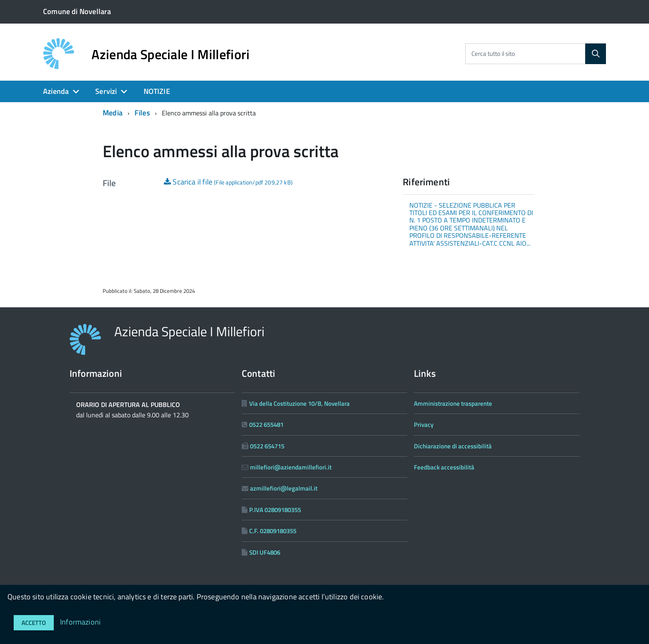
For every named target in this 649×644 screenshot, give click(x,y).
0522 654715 (267, 446)
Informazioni (80, 622)
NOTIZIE (157, 91)
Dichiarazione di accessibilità (453, 446)
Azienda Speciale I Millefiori (171, 54)
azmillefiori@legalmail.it (284, 488)
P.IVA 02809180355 (275, 510)
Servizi (106, 91)
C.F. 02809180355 (273, 531)
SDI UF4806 (265, 552)
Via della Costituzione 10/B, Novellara (299, 403)
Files (142, 113)
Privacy (424, 425)
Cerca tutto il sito (493, 54)
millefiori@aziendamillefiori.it (291, 467)
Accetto (34, 623)
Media (113, 113)
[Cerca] (596, 54)
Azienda (56, 91)
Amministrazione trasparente (453, 403)
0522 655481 (266, 425)
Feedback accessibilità (444, 467)
